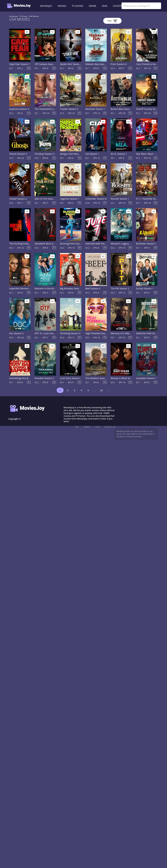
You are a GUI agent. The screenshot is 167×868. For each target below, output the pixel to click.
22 (102, 390)
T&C (77, 427)
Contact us (110, 427)
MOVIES (62, 6)
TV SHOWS (77, 6)
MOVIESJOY (46, 6)
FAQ (97, 427)
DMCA (87, 427)
